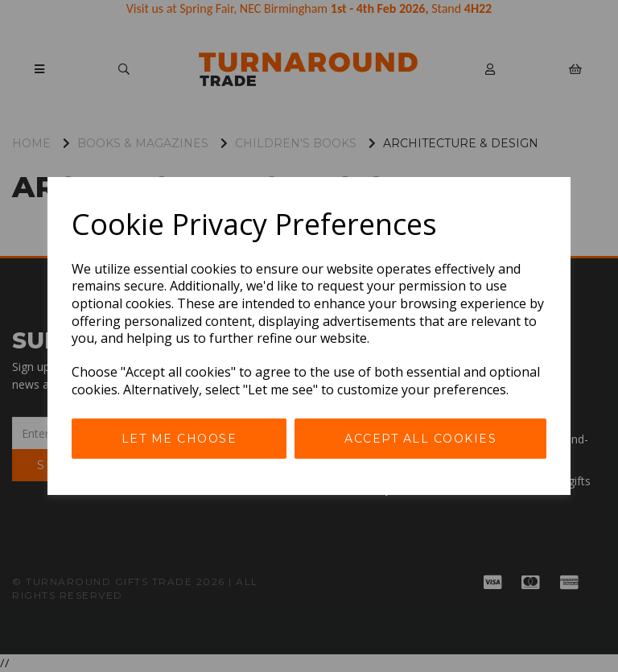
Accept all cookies (420, 439)
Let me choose (179, 439)
